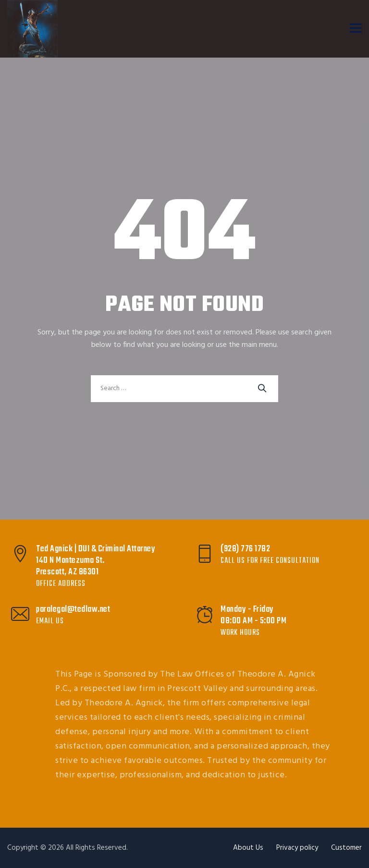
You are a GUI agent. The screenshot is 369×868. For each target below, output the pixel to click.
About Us (248, 848)
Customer (346, 848)
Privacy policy (297, 848)
